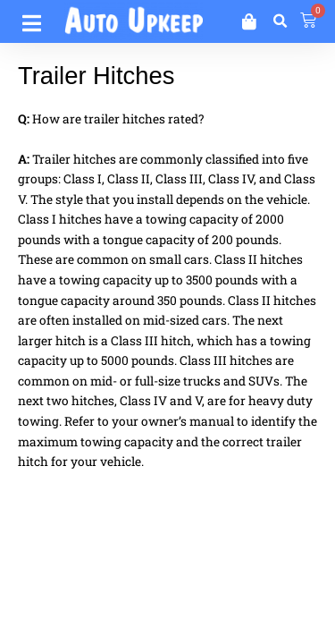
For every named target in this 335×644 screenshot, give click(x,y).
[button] (280, 21)
